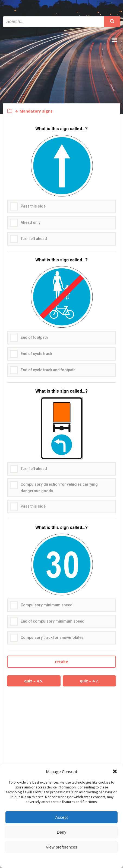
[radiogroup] (61, 188)
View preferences (62, 847)
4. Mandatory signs (34, 111)
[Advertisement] (61, 734)
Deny (61, 832)
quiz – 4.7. (89, 681)
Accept (62, 817)
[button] (115, 771)
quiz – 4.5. (34, 681)
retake (61, 662)
